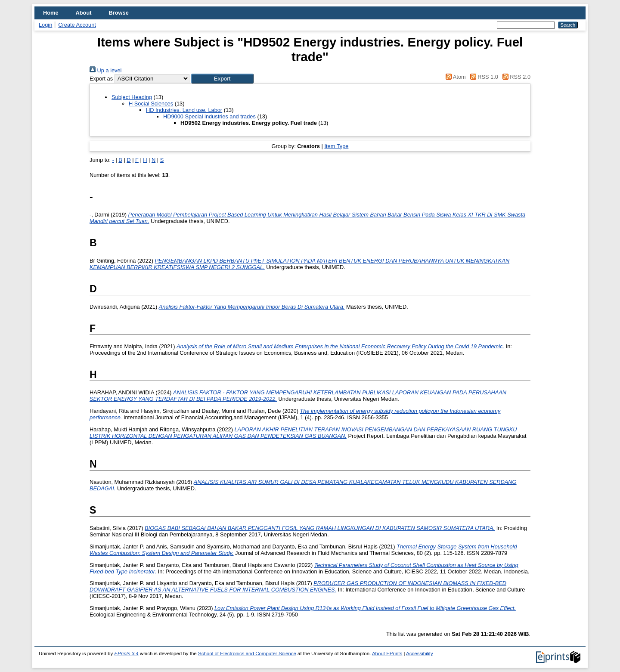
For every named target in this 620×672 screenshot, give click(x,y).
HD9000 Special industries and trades (209, 116)
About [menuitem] (84, 13)
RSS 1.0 (483, 77)
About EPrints (387, 653)
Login (45, 25)
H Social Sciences (151, 104)
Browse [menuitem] (119, 13)
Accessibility (420, 653)
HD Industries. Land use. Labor (184, 110)
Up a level (105, 70)
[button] (222, 79)
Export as (101, 79)
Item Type (336, 146)
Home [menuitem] (51, 13)
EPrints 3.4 (126, 653)
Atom (454, 77)
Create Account (77, 25)
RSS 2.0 (515, 77)
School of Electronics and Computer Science (247, 653)
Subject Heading (132, 97)
